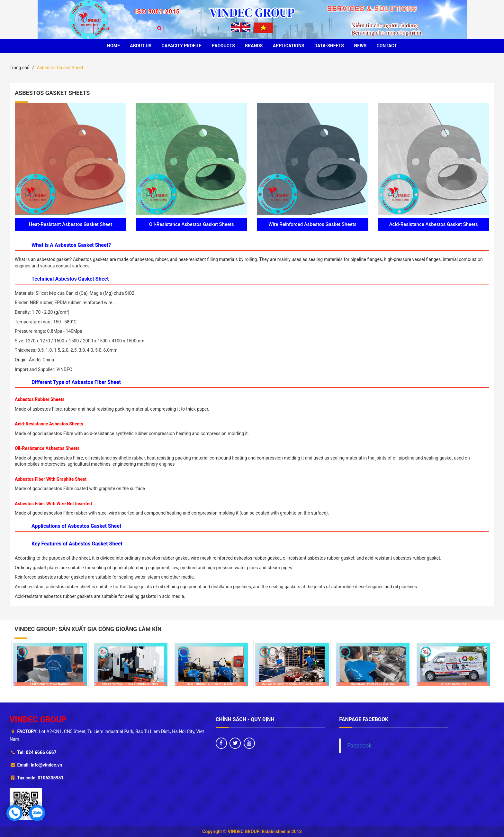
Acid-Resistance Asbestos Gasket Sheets (434, 224)
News (360, 46)
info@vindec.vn (46, 765)
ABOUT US (141, 46)
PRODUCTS (223, 46)
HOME (113, 46)
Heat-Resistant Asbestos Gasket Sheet (71, 224)
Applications (289, 46)
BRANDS (254, 46)
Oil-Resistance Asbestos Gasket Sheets (192, 224)
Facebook (359, 746)
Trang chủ (20, 68)
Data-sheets (329, 46)
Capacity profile (182, 46)
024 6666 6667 (41, 752)
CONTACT (387, 46)
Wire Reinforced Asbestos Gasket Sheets (312, 224)
